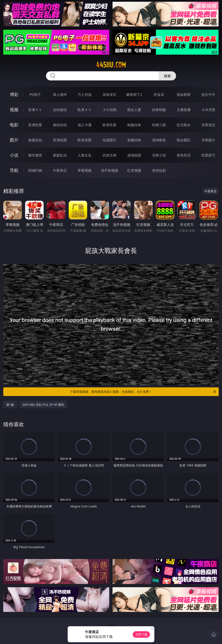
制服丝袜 (134, 125)
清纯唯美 (159, 140)
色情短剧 (159, 170)
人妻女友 (85, 155)
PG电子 (35, 95)
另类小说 (159, 155)
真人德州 (60, 95)
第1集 (10, 405)
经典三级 (159, 125)
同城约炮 (35, 170)
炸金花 (159, 95)
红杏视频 (134, 170)
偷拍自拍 (60, 125)
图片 (14, 140)
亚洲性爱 (35, 125)
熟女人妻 (134, 110)
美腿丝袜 (134, 140)
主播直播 (184, 110)
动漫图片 (109, 140)
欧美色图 (85, 140)
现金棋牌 (184, 95)
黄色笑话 (184, 155)
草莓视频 (85, 170)
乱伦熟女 (184, 125)
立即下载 (141, 634)
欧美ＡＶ (85, 110)
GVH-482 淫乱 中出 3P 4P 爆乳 (43, 405)
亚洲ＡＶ (35, 110)
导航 (14, 170)
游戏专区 (109, 95)
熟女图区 (184, 140)
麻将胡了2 (134, 95)
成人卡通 (85, 125)
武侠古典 (109, 155)
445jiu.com (111, 65)
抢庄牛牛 (208, 95)
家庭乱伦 (60, 155)
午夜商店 (60, 170)
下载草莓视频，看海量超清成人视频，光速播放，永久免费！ (143, 392)
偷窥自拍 (35, 140)
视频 (14, 110)
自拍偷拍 (60, 110)
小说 (14, 155)
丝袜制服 (159, 110)
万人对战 (85, 95)
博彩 (14, 94)
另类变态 (208, 125)
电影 (14, 125)
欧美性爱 (109, 125)
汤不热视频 (109, 170)
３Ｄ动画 (109, 110)
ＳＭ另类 (208, 110)
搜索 (167, 76)
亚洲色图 (60, 140)
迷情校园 (134, 155)
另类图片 (208, 140)
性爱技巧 (208, 155)
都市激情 (35, 155)
